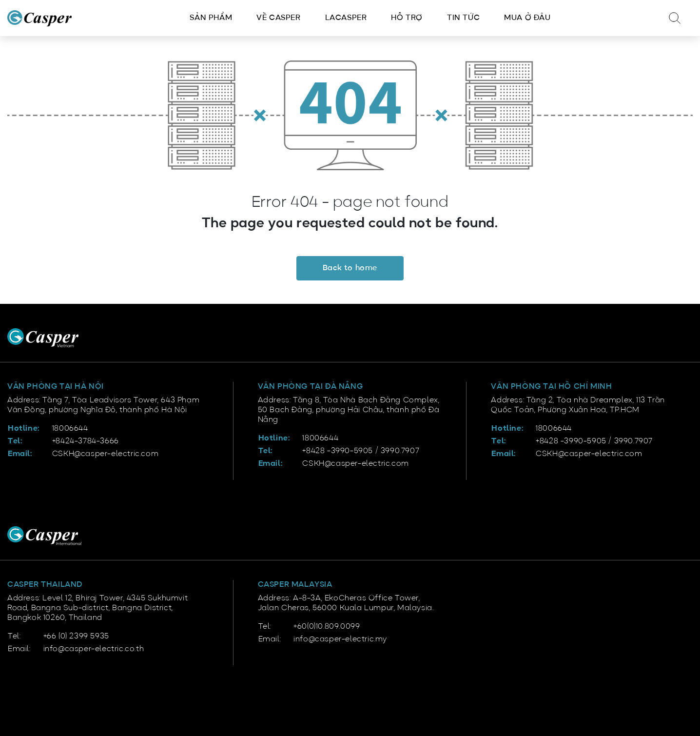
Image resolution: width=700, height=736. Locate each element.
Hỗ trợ (407, 18)
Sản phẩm (211, 18)
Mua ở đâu (527, 18)
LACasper (346, 18)
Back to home (350, 268)
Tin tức (463, 18)
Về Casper (278, 18)
